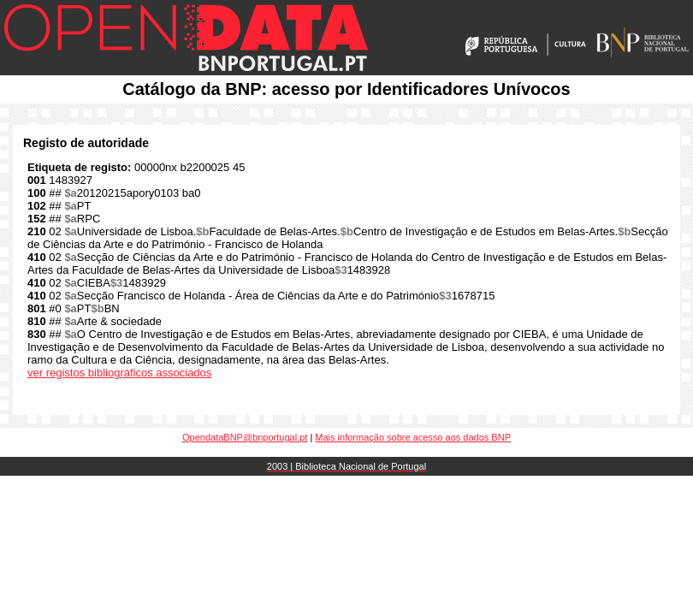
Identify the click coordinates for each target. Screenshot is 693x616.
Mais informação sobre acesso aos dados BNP (413, 437)
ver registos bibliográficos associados (119, 373)
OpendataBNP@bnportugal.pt (245, 437)
